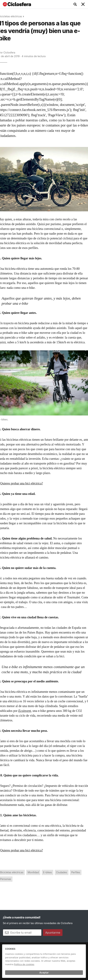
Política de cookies (24, 964)
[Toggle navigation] (83, 4)
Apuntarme (53, 933)
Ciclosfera (9, 52)
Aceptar (44, 973)
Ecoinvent (25, 711)
